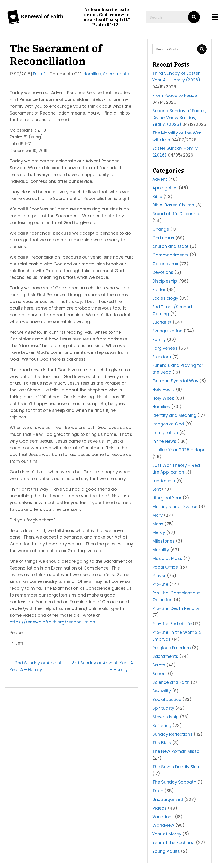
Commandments (170, 255)
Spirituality (163, 708)
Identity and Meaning (174, 415)
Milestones (163, 541)
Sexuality (162, 691)
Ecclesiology (165, 298)
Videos (160, 808)
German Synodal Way (175, 381)
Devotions (163, 272)
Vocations (163, 817)
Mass (158, 524)
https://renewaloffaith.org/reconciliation (52, 622)
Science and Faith (171, 682)
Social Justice (167, 699)
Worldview (163, 825)
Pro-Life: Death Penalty (176, 608)
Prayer (159, 575)
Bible (157, 197)
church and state (170, 246)
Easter (159, 289)
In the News (164, 441)
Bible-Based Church (173, 205)
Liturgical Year (167, 498)
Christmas (163, 238)
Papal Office (165, 567)
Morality (161, 550)
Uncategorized (168, 799)
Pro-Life (160, 584)
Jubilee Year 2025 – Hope (179, 450)
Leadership (164, 481)
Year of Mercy (167, 834)
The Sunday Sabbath (174, 782)
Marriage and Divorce (175, 507)
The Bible (162, 743)
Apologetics (165, 188)
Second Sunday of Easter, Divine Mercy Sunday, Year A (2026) (179, 117)
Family (159, 339)
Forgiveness (165, 348)
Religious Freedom (172, 648)
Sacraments (116, 74)
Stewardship (165, 717)
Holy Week (163, 398)
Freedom (162, 357)
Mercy (159, 532)
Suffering (162, 725)
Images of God (168, 424)
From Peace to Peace (175, 95)
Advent (160, 179)
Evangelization (167, 331)
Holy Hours (163, 389)
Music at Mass (167, 558)
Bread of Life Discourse (176, 214)
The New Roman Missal (176, 751)
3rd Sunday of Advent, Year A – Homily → (103, 666)
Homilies (92, 74)
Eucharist (162, 322)
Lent (157, 489)
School (160, 674)
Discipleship (165, 281)
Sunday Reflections (172, 734)
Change (161, 229)
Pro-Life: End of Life (172, 624)
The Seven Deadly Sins (176, 767)
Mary (158, 515)
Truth (158, 791)
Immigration (165, 433)
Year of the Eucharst (174, 843)
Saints (159, 665)
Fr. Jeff (40, 74)
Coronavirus (165, 264)
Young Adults (166, 851)
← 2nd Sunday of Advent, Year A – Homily (36, 666)
